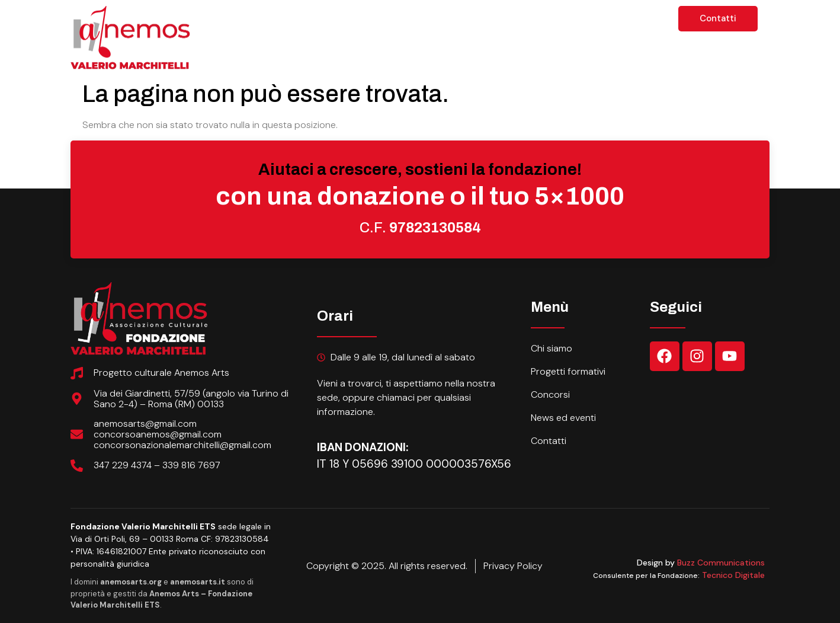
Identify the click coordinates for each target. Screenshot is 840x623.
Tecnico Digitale (733, 575)
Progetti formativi (424, 20)
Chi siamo (319, 20)
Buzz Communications (721, 563)
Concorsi (526, 20)
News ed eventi (617, 20)
